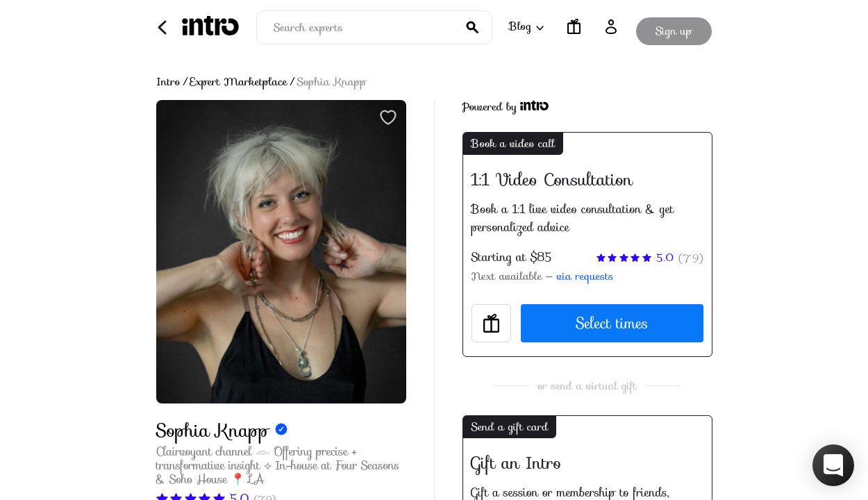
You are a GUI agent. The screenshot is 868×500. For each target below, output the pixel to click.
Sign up (674, 27)
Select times (612, 323)
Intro (168, 82)
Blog (526, 26)
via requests (585, 276)
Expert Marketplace (239, 82)
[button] (833, 465)
